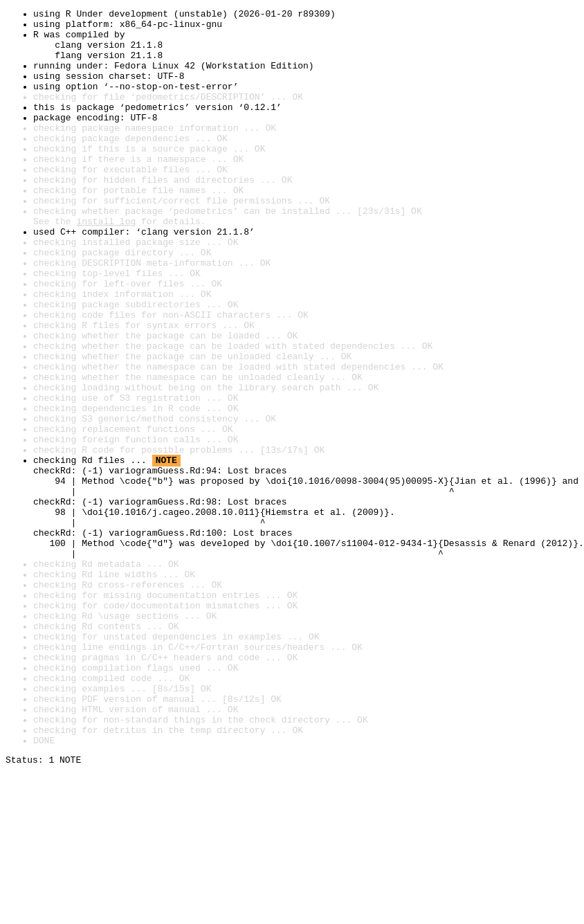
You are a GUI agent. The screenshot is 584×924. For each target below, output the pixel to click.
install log (106, 264)
